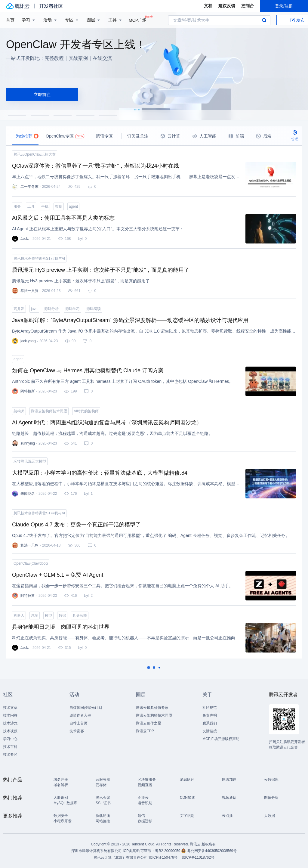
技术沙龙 (10, 723)
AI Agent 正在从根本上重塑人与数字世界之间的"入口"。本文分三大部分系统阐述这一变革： (98, 229)
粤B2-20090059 (168, 851)
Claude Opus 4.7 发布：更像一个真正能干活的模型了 (76, 525)
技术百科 (10, 747)
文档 (208, 6)
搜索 (264, 20)
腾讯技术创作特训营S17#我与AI (39, 259)
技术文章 (10, 708)
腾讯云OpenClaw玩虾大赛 (35, 154)
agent (73, 206)
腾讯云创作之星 (149, 723)
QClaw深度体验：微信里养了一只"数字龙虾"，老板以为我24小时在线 (95, 166)
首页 (10, 20)
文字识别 (187, 816)
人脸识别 (61, 798)
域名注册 (61, 780)
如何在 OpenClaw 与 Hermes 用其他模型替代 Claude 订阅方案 (88, 370)
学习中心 (10, 739)
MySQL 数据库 (65, 803)
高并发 (19, 309)
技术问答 (10, 715)
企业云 (143, 798)
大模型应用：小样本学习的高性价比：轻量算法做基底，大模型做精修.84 (100, 473)
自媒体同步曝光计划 (86, 708)
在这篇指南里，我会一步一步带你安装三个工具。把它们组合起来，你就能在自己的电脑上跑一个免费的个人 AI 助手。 (123, 586)
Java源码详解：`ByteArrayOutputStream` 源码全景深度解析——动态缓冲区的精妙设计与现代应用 (130, 320)
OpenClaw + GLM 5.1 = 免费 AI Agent (58, 575)
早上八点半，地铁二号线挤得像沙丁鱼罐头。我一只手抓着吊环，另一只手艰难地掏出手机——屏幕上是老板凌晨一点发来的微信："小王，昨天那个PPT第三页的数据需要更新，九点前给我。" (126, 177)
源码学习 (72, 309)
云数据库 (271, 780)
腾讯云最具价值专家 (152, 708)
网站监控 (103, 821)
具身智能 (80, 615)
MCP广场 (138, 20)
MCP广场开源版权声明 (221, 739)
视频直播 (145, 785)
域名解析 (61, 785)
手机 (45, 206)
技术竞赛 (77, 731)
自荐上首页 (79, 723)
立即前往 (42, 95)
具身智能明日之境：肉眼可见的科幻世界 (61, 627)
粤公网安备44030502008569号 (212, 851)
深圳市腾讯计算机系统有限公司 (97, 851)
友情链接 (210, 731)
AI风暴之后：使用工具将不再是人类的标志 (63, 218)
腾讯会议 (103, 798)
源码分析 (51, 309)
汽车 (35, 615)
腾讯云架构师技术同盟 (49, 411)
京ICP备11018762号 (198, 857)
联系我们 (210, 723)
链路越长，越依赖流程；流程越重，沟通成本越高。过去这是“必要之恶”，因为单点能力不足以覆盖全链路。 (112, 433)
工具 (31, 206)
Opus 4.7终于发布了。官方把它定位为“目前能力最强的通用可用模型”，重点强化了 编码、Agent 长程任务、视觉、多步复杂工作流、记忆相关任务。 (151, 535)
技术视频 (10, 731)
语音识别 (145, 803)
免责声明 (210, 715)
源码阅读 (94, 309)
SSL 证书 (103, 803)
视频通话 (229, 798)
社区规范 (210, 708)
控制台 (248, 6)
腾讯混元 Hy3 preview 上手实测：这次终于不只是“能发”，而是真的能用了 (101, 270)
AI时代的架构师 (86, 411)
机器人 (19, 615)
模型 (48, 615)
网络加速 (229, 780)
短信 (141, 816)
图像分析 (271, 798)
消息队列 (187, 780)
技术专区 (10, 755)
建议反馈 (227, 6)
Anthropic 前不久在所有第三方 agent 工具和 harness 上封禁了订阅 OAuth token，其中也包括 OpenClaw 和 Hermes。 (123, 381)
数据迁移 (145, 821)
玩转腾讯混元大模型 (30, 461)
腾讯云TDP (145, 731)
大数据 (269, 816)
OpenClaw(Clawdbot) (31, 563)
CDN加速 (187, 798)
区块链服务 (147, 780)
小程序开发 (63, 821)
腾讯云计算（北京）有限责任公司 (121, 857)
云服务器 (103, 780)
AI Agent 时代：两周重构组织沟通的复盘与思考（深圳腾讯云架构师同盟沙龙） (107, 423)
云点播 (227, 816)
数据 (59, 206)
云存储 (101, 785)
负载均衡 (103, 816)
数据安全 (61, 816)
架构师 (19, 411)
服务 (17, 206)
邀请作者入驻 (80, 715)
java (34, 309)
